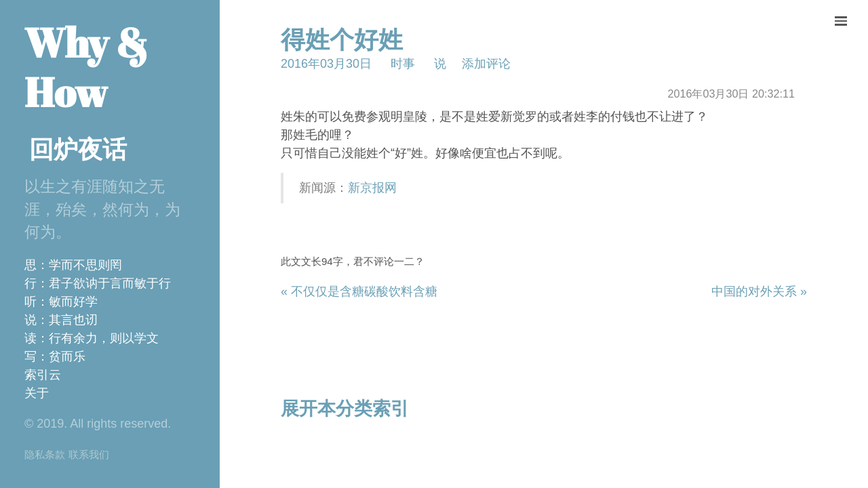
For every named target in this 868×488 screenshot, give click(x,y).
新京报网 (372, 188)
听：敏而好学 (61, 302)
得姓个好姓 (342, 40)
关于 (37, 393)
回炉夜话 (78, 149)
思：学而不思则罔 (73, 265)
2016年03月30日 (326, 64)
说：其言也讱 (61, 320)
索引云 (43, 375)
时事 (403, 64)
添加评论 (486, 64)
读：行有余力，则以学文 (92, 338)
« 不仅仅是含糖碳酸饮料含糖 (359, 291)
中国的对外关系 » (759, 291)
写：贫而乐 (55, 357)
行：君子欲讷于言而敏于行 (98, 283)
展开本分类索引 (345, 409)
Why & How (86, 67)
